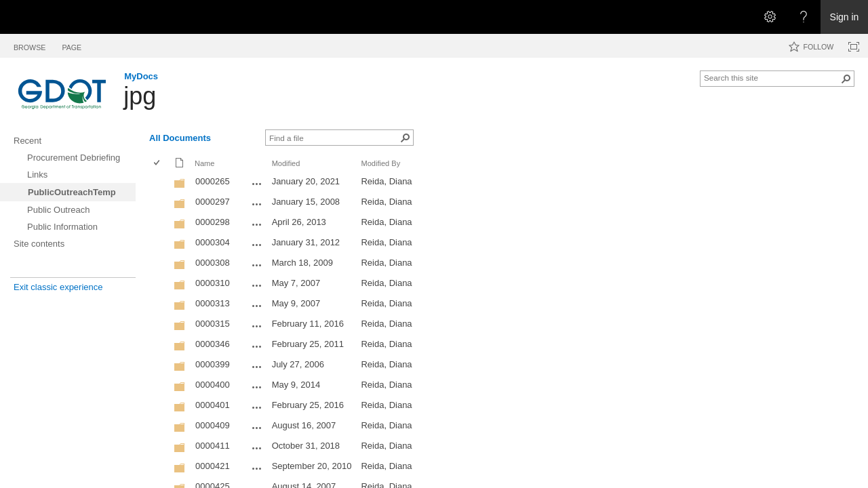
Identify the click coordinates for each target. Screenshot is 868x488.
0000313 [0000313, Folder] (213, 303)
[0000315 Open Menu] (257, 326)
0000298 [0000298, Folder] (213, 222)
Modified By (380, 163)
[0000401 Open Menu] (257, 407)
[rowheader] (160, 183)
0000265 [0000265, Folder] (213, 181)
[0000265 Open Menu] (257, 184)
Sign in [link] (845, 17)
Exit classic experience (58, 287)
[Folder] (180, 186)
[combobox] (772, 77)
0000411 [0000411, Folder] (213, 446)
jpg (140, 96)
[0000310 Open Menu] (257, 285)
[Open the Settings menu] (770, 17)
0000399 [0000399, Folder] (213, 364)
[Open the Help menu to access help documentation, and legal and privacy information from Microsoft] (804, 17)
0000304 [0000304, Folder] (213, 242)
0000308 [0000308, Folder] (213, 263)
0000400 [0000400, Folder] (213, 385)
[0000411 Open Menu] (257, 448)
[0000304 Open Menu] (257, 245)
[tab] (29, 45)
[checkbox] (158, 164)
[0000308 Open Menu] (257, 265)
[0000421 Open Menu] (257, 468)
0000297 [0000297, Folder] (213, 202)
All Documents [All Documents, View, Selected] (180, 138)
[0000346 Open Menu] (257, 346)
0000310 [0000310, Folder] (213, 283)
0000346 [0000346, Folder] (213, 344)
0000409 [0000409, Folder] (213, 425)
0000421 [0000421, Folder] (213, 466)
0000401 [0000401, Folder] (213, 405)
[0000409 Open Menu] (257, 428)
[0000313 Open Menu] (257, 306)
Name (204, 163)
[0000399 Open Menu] (257, 367)
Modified (286, 163)
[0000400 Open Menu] (257, 387)
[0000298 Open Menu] (257, 224)
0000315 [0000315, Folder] (213, 324)
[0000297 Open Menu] (257, 204)
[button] (846, 79)
